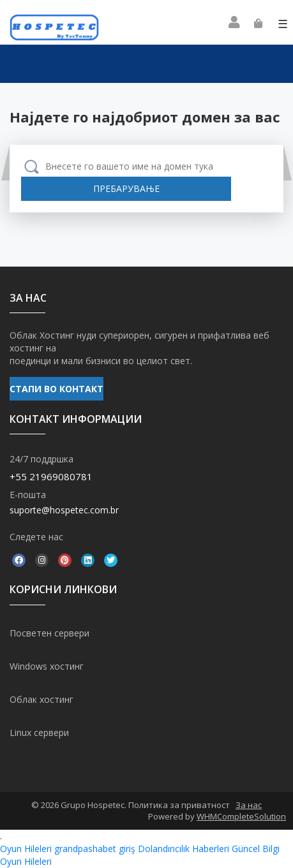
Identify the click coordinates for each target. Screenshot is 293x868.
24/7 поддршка (41, 459)
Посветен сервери (49, 633)
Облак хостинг (41, 699)
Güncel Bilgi (256, 849)
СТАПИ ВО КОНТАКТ (56, 389)
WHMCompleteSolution (241, 816)
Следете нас (36, 537)
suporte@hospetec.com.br (64, 510)
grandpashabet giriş (95, 849)
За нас (249, 805)
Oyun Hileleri (26, 849)
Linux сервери (39, 732)
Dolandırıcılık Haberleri (184, 849)
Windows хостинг (47, 666)
